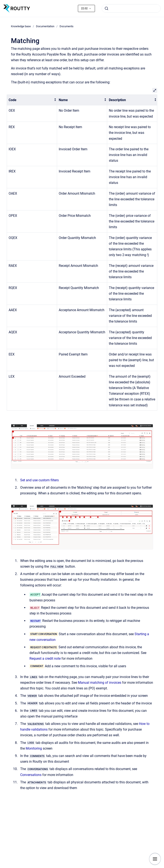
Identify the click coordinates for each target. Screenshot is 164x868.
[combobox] (131, 8)
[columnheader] (32, 100)
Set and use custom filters (39, 480)
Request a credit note (45, 658)
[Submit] (107, 8)
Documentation (45, 26)
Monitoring (34, 748)
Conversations (31, 775)
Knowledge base (21, 26)
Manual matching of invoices (100, 683)
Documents (67, 26)
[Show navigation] (155, 859)
